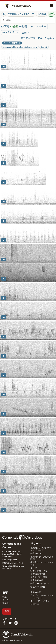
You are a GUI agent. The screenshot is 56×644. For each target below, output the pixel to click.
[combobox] (30, 20)
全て (51, 14)
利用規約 (35, 604)
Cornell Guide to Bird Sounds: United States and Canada (12, 554)
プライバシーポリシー (41, 601)
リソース (36, 544)
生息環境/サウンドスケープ (21, 14)
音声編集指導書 (38, 574)
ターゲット (36, 568)
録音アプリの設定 (39, 577)
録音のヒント (37, 554)
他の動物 (42, 14)
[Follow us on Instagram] (16, 623)
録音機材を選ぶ (38, 581)
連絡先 (6, 603)
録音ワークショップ (40, 584)
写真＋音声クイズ (39, 571)
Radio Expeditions (10, 560)
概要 (5, 593)
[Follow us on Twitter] (10, 623)
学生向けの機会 (38, 587)
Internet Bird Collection (13, 563)
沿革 (4, 597)
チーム (6, 600)
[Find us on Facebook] (4, 623)
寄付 (7, 612)
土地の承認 (36, 592)
